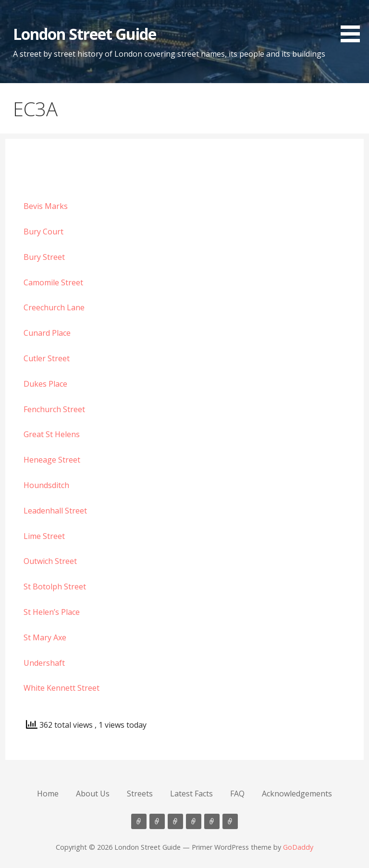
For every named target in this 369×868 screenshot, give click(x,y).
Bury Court (43, 232)
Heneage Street (52, 460)
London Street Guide (85, 34)
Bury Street (44, 257)
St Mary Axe (45, 637)
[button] (354, 23)
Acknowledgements (297, 794)
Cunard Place (47, 333)
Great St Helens (52, 434)
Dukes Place (45, 384)
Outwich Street (50, 561)
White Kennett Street (61, 688)
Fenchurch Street (54, 409)
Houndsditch (46, 485)
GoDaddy (298, 847)
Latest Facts (191, 794)
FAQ (237, 794)
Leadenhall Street (55, 511)
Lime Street (44, 536)
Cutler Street (47, 358)
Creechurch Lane (54, 307)
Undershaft (44, 663)
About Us (93, 794)
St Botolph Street (55, 587)
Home (48, 794)
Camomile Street (53, 282)
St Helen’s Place (52, 612)
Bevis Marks (46, 206)
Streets (140, 794)
